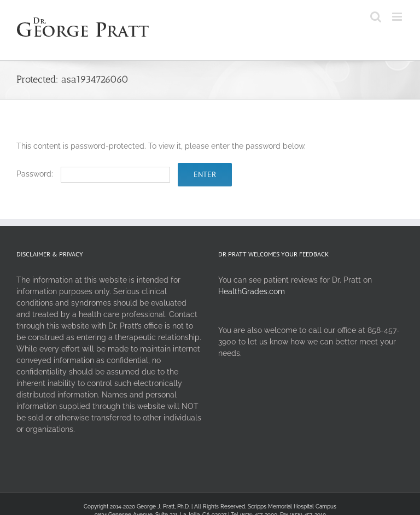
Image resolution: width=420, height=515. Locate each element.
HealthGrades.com (252, 291)
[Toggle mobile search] (376, 17)
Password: (93, 174)
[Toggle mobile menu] (398, 17)
